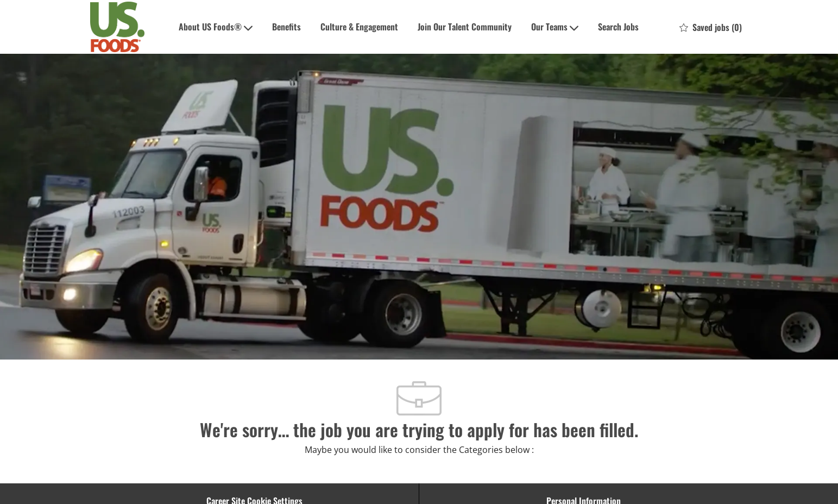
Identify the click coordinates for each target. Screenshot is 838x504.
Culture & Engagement (359, 27)
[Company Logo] (117, 27)
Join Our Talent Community (465, 27)
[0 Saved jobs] (711, 27)
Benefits (286, 27)
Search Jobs (618, 27)
